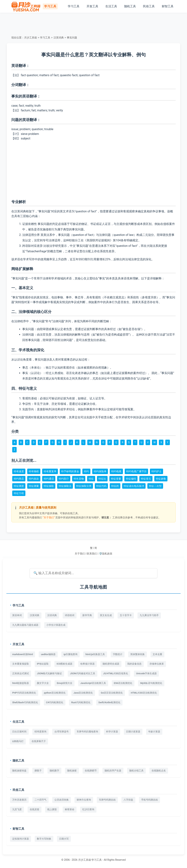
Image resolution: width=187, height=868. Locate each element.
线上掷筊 (52, 809)
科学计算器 (112, 732)
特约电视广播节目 (136, 471)
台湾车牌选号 (62, 732)
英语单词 (17, 615)
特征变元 (146, 479)
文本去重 (157, 654)
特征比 (102, 479)
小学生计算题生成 (56, 625)
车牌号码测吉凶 (107, 800)
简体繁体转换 (138, 654)
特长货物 (79, 479)
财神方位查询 (84, 800)
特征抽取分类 (84, 486)
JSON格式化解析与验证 (49, 673)
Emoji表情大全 (65, 683)
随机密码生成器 (111, 664)
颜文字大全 (43, 683)
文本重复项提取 (21, 664)
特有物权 (34, 471)
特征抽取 (49, 486)
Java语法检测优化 (83, 693)
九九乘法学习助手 (149, 615)
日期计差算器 (133, 732)
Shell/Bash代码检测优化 (25, 702)
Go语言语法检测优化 (112, 693)
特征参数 (161, 479)
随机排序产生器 (113, 771)
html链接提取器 (21, 683)
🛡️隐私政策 (106, 554)
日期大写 (64, 839)
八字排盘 (128, 800)
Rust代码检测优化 (81, 702)
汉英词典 (59, 38)
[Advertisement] (93, 24)
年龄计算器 (154, 732)
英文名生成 (106, 615)
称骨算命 (70, 809)
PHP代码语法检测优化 (24, 693)
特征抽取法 (65, 486)
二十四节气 (40, 800)
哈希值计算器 (87, 664)
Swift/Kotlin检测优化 (109, 702)
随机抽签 (72, 771)
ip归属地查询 (70, 654)
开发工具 (92, 6)
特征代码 (101, 486)
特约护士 (157, 471)
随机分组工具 (136, 771)
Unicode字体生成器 (146, 673)
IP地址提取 (43, 664)
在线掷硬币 (91, 771)
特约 (86, 471)
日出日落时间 (19, 732)
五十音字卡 (126, 615)
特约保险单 (100, 471)
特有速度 (19, 471)
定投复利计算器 (21, 839)
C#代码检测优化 (55, 702)
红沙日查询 (88, 809)
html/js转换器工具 (95, 654)
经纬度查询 (40, 732)
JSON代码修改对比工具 (82, 673)
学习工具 (74, 6)
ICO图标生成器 (64, 664)
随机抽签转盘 (19, 771)
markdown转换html (23, 654)
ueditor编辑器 (48, 654)
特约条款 (34, 479)
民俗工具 (149, 6)
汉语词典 (52, 615)
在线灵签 (35, 809)
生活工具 (111, 6)
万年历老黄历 (19, 800)
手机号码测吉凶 (149, 800)
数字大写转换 (44, 839)
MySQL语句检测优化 (151, 683)
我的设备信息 (134, 664)
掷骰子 (38, 771)
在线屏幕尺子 (39, 741)
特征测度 (19, 486)
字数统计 (118, 654)
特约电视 (116, 471)
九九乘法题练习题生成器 (25, 625)
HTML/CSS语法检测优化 (144, 693)
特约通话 (49, 479)
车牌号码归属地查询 (87, 732)
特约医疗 (64, 479)
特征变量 (116, 479)
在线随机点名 (159, 771)
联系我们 (92, 554)
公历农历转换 (62, 800)
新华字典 (87, 615)
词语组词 (70, 615)
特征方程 (19, 493)
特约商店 (19, 479)
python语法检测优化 (55, 693)
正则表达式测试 (21, 673)
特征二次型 (155, 486)
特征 (91, 479)
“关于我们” (49, 517)
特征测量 (34, 486)
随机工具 (130, 6)
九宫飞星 (17, 809)
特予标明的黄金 (70, 471)
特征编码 (131, 479)
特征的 (115, 486)
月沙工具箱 (30, 38)
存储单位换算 (157, 664)
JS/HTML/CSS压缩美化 (116, 673)
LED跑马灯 (18, 741)
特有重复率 (50, 471)
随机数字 (54, 771)
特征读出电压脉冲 (134, 486)
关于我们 (80, 554)
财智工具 (168, 6)
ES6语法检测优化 (123, 683)
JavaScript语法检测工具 (93, 683)
